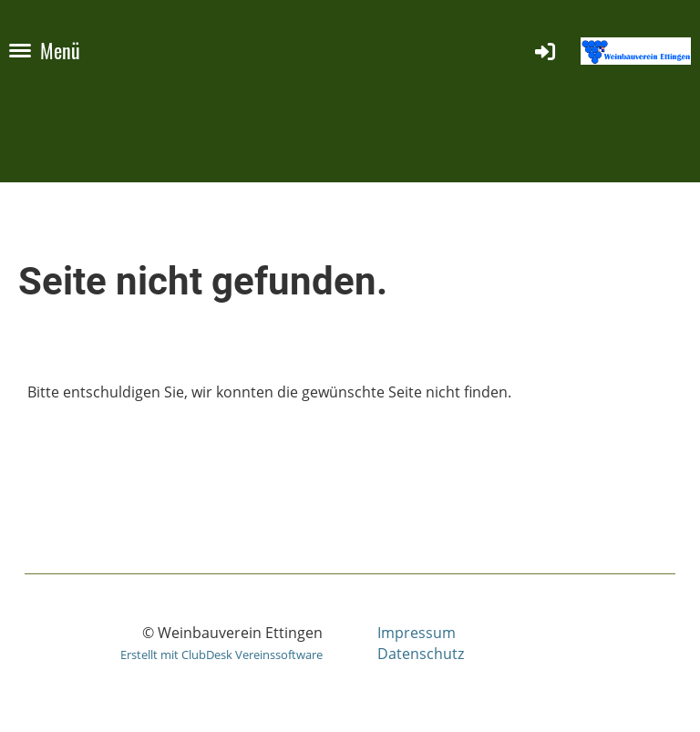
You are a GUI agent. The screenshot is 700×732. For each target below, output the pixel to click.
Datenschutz (421, 654)
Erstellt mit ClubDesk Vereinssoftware (221, 655)
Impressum (417, 633)
